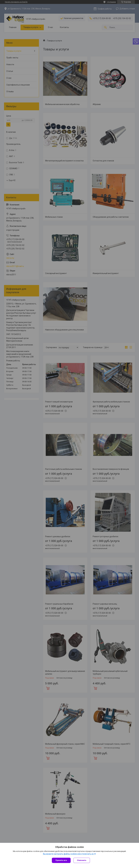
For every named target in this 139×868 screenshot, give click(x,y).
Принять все (61, 860)
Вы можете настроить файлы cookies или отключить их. (69, 854)
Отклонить (82, 860)
